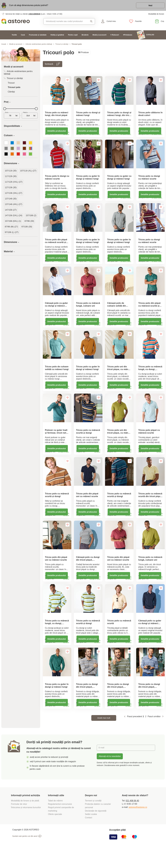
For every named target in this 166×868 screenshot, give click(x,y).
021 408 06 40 (132, 820)
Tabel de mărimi (55, 820)
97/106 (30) (27, 227)
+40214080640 (34, 14)
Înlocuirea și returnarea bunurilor (26, 827)
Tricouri (11, 83)
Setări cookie (91, 833)
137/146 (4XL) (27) (13, 205)
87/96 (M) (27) (11, 227)
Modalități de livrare (156, 14)
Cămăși (11, 92)
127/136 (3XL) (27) (13, 193)
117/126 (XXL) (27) (14, 182)
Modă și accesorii (100, 35)
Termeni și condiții (94, 820)
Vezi (150, 6)
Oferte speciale (55, 833)
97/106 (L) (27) (12, 233)
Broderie (85, 35)
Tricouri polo (14, 88)
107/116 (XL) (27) (28, 171)
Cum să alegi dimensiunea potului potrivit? (29, 6)
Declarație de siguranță (96, 830)
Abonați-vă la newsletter (110, 776)
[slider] (5, 109)
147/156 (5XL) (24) (13, 216)
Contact (89, 837)
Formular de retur (19, 823)
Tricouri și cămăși (62, 44)
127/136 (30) (11, 188)
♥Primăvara (128, 35)
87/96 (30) (29, 221)
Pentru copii (73, 35)
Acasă (4, 44)
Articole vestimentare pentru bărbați (39, 44)
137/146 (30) (11, 199)
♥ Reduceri (115, 35)
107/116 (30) (11, 171)
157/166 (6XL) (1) (13, 221)
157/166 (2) (31, 216)
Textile (14, 35)
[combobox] (65, 22)
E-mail (102, 767)
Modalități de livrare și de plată (25, 820)
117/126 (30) (11, 177)
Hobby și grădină (57, 35)
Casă (23, 35)
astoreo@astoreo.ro (138, 826)
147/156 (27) (11, 210)
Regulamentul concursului (60, 823)
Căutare (91, 22)
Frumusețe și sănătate (38, 35)
